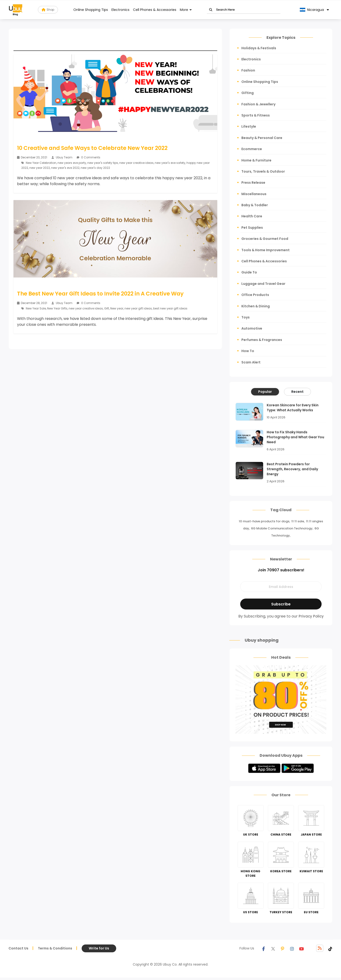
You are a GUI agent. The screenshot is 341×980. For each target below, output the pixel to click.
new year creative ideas (136, 163)
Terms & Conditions (55, 948)
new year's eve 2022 (65, 168)
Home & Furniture (256, 160)
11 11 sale (298, 521)
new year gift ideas (138, 308)
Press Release (253, 183)
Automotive (252, 328)
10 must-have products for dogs (264, 521)
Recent (297, 392)
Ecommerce (252, 149)
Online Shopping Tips (91, 10)
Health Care (252, 216)
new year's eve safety (170, 163)
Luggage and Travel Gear (263, 284)
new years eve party (72, 163)
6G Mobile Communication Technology (282, 528)
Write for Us (99, 948)
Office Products (255, 295)
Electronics (120, 10)
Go (211, 10)
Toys (246, 317)
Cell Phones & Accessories (155, 10)
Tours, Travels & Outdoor (263, 171)
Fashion (248, 70)
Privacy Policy (311, 616)
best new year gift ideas (170, 308)
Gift (107, 308)
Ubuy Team (64, 157)
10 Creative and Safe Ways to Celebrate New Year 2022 (93, 148)
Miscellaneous (254, 194)
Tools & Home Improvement (266, 250)
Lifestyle (249, 126)
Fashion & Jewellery (258, 104)
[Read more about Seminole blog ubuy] (16, 10)
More (184, 10)
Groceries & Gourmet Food (265, 239)
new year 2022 (40, 168)
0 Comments (89, 157)
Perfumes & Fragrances (262, 340)
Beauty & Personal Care (262, 138)
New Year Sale (36, 308)
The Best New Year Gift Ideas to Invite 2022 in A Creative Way (101, 294)
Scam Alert (251, 362)
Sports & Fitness (256, 115)
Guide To (249, 272)
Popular (265, 392)
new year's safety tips (103, 163)
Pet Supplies (252, 228)
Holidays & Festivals (259, 48)
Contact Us (18, 948)
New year (117, 308)
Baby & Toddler (255, 205)
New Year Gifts (57, 308)
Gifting (248, 93)
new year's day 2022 (95, 168)
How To (248, 351)
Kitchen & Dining (256, 306)
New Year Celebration (41, 163)
